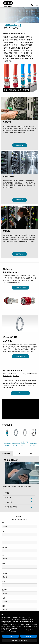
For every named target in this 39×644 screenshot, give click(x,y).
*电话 (3, 563)
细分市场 (5, 590)
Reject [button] (10, 636)
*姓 (3, 539)
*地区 (3, 598)
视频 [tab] (31, 454)
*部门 (3, 555)
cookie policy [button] (14, 623)
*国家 (3, 606)
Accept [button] (29, 636)
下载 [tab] (19, 454)
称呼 (3, 523)
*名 (3, 531)
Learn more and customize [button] (19, 640)
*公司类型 (5, 574)
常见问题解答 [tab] (6, 454)
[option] (7, 438)
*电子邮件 (5, 547)
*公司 (3, 582)
